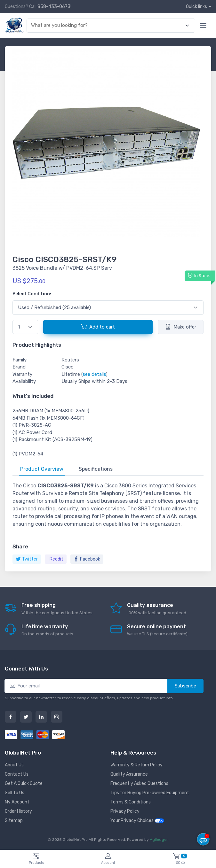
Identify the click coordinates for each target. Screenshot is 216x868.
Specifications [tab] (96, 469)
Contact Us (17, 774)
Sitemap (14, 821)
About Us (14, 765)
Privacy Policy (125, 811)
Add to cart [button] (98, 327)
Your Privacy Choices (137, 821)
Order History (18, 811)
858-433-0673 (54, 7)
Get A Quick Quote (24, 783)
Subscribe (185, 686)
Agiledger (159, 840)
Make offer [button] (181, 327)
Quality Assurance (129, 774)
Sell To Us (15, 793)
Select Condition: (32, 294)
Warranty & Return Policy (136, 765)
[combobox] (107, 25)
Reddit (56, 559)
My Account (17, 802)
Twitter (27, 559)
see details (94, 374)
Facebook (87, 559)
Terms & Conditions (131, 802)
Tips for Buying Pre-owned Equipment (150, 793)
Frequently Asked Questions (139, 783)
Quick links (196, 7)
